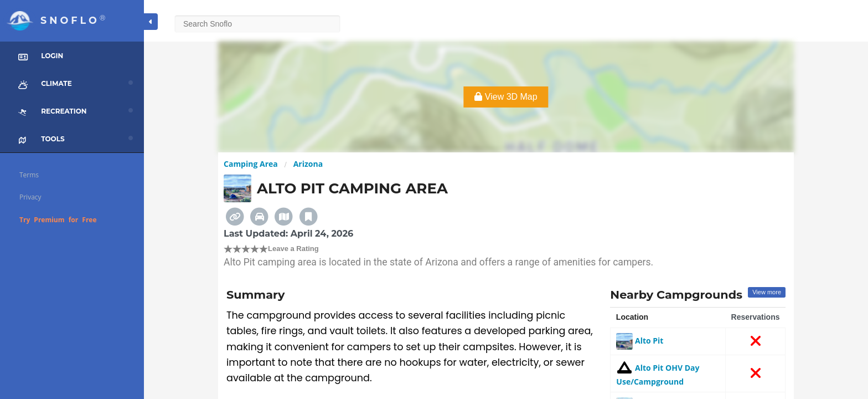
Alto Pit (640, 341)
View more (767, 292)
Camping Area (251, 164)
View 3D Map (506, 97)
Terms (29, 175)
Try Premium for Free (58, 220)
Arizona (308, 164)
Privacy (30, 197)
